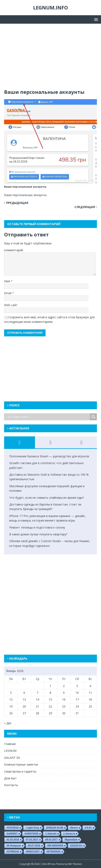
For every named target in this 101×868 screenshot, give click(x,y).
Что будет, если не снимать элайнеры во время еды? (46, 498)
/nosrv (74, 828)
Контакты (11, 785)
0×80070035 (31, 834)
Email (8, 293)
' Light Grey (32, 828)
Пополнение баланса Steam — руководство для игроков (49, 456)
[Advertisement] (50, 58)
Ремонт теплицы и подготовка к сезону (37, 527)
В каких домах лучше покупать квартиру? (38, 534)
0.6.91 (88, 828)
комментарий (14, 250)
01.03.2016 (13, 840)
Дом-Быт (10, 778)
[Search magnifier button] (93, 417)
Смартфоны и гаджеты (20, 771)
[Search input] (48, 417)
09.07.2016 (34, 846)
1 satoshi (51, 834)
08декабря (71, 840)
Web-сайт (11, 305)
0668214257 (33, 852)
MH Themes (75, 864)
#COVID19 (13, 828)
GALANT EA (12, 758)
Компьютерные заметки (21, 764)
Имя (8, 281)
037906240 (13, 852)
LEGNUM (10, 751)
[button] (95, 19)
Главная (10, 744)
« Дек (8, 723)
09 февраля (14, 846)
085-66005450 (55, 846)
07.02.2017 (32, 840)
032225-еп (76, 846)
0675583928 (54, 852)
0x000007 (12, 834)
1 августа (69, 834)
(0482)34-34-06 (55, 828)
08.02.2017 (51, 840)
